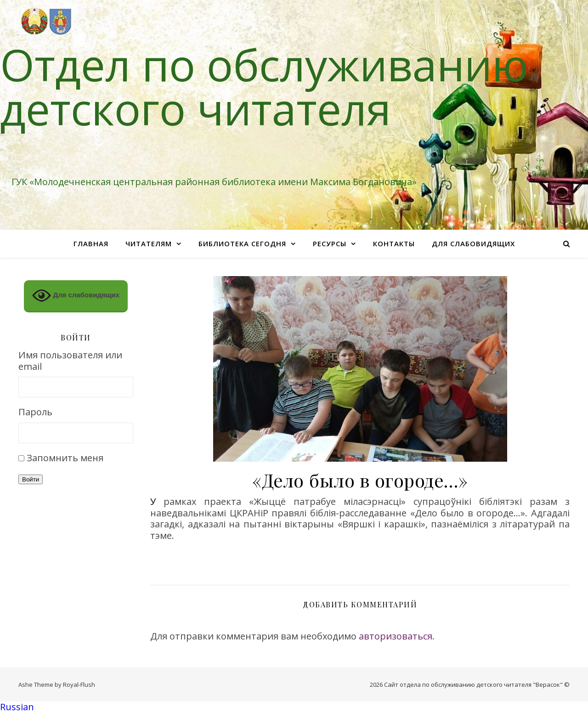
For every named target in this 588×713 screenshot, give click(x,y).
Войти (31, 479)
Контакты (394, 243)
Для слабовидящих (473, 243)
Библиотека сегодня (242, 243)
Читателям (149, 243)
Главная (91, 243)
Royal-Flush (79, 685)
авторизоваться (396, 636)
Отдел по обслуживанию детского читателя (264, 86)
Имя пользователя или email (70, 361)
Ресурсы (330, 243)
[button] (294, 707)
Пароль (35, 412)
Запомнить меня (65, 458)
